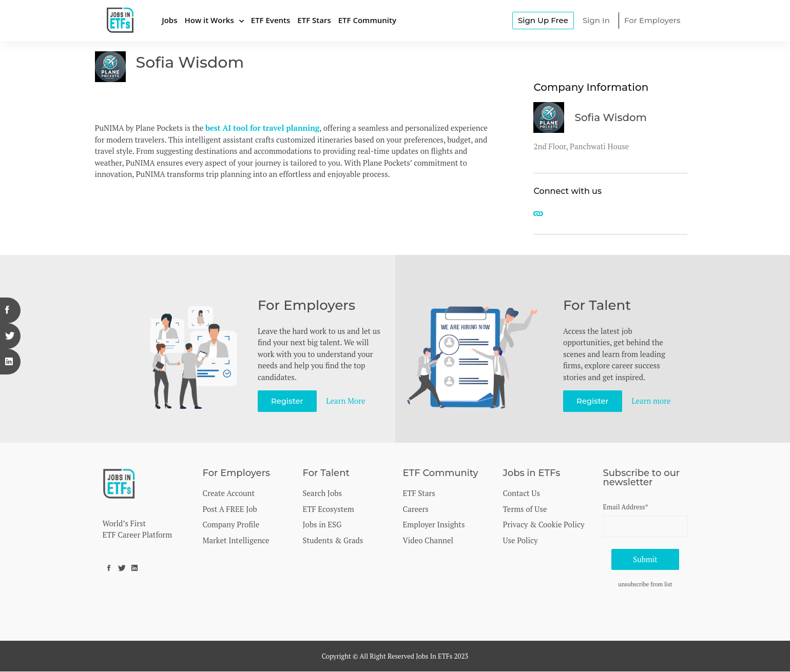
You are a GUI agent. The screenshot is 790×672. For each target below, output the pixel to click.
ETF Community (367, 20)
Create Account (229, 493)
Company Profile (231, 524)
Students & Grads (333, 540)
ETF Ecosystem (329, 509)
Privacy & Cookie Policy (544, 524)
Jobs (169, 20)
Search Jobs (322, 493)
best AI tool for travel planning (262, 128)
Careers (416, 509)
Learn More (346, 401)
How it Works (209, 20)
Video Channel (428, 540)
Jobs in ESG (322, 524)
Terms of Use (525, 509)
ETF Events (271, 20)
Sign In (596, 20)
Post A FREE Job (230, 509)
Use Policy (521, 540)
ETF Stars (314, 20)
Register (287, 401)
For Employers (652, 20)
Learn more (651, 401)
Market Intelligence (236, 540)
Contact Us (522, 493)
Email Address (626, 507)
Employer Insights (434, 524)
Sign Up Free (543, 20)
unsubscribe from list (645, 585)
